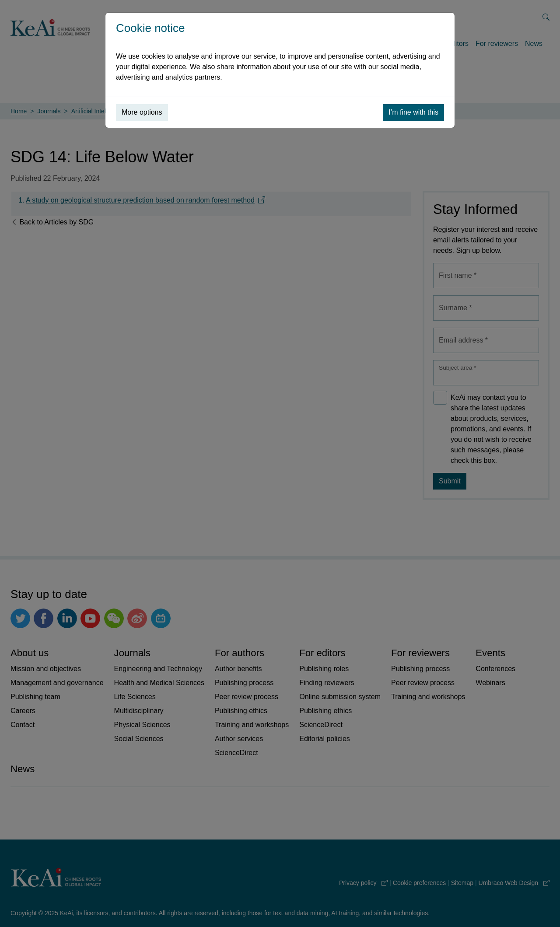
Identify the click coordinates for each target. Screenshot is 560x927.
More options (142, 112)
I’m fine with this (413, 112)
